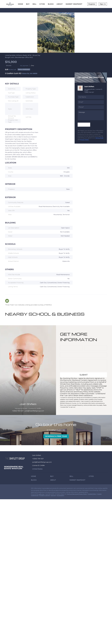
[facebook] (6, 489)
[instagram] (14, 489)
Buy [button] (28, 4)
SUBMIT (84, 375)
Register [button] (92, 4)
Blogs (51, 4)
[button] (34, 477)
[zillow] (10, 489)
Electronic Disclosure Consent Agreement (80, 380)
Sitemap (53, 495)
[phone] (91, 107)
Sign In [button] (103, 4)
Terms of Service (67, 392)
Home (20, 4)
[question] (91, 115)
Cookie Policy (92, 494)
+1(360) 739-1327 (89, 92)
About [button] (60, 4)
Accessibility (61, 495)
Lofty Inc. (42, 494)
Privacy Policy (85, 140)
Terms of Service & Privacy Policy (77, 494)
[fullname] (91, 97)
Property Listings (45, 495)
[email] (91, 102)
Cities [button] (42, 4)
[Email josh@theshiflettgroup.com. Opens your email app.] (47, 462)
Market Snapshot (74, 4)
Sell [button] (34, 4)
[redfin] (18, 489)
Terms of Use (99, 138)
